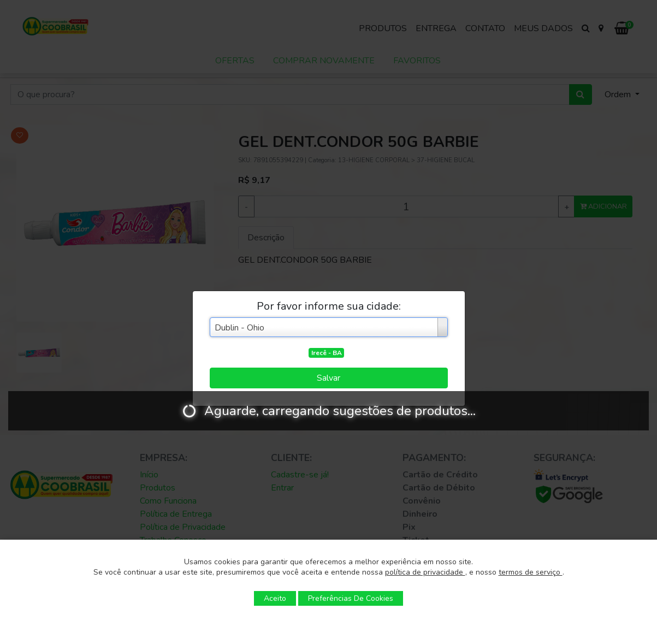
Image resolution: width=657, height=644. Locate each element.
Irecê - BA (327, 353)
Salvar (328, 378)
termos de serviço (531, 572)
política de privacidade (425, 572)
